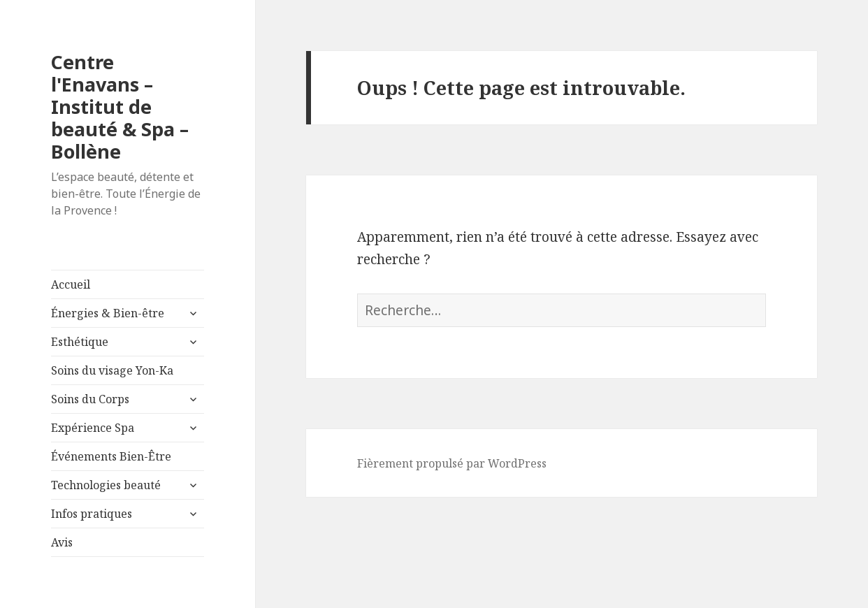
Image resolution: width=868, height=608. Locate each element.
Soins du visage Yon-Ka (112, 370)
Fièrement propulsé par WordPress (452, 463)
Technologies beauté (106, 485)
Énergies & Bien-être (108, 313)
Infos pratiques (92, 514)
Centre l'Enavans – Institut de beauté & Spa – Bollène (120, 107)
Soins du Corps (90, 399)
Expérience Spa (93, 428)
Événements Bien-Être (111, 456)
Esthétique (80, 342)
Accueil (71, 284)
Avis (62, 542)
